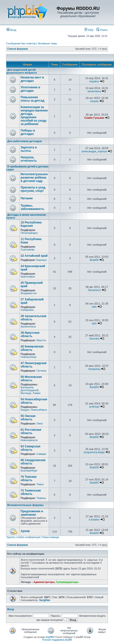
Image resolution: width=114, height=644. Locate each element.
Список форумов (18, 49)
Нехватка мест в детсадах (32, 79)
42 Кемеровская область (32, 348)
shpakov (94, 81)
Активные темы (47, 43)
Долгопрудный (29, 390)
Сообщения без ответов (21, 43)
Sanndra (94, 339)
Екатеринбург (29, 471)
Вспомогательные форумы (25, 505)
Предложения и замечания (32, 513)
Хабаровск (27, 310)
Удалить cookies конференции (23, 537)
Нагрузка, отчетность (29, 159)
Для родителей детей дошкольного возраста (21, 71)
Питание (27, 198)
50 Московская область (31, 379)
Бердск (25, 410)
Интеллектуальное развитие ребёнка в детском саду (34, 178)
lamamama (94, 91)
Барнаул (42, 260)
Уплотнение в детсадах (30, 89)
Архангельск (28, 326)
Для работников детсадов (24, 141)
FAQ (89, 30)
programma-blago (94, 452)
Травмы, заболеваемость (32, 207)
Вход (11, 30)
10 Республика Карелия (31, 224)
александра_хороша (94, 151)
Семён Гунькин (94, 118)
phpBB (49, 637)
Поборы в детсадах (28, 132)
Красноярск (28, 277)
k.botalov (94, 519)
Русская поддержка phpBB (57, 640)
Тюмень (41, 498)
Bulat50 (94, 260)
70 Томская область (29, 478)
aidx (94, 307)
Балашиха (27, 387)
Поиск (102, 30)
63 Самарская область (30, 448)
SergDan (45, 600)
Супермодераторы (67, 582)
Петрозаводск (29, 233)
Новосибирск (39, 410)
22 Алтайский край (34, 256)
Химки (37, 393)
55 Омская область (28, 418)
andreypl (94, 407)
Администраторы (44, 582)
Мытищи (26, 393)
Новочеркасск (29, 440)
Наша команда (51, 537)
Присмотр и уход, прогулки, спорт (33, 189)
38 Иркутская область (30, 334)
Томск (40, 484)
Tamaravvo (94, 290)
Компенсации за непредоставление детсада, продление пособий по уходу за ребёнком (34, 116)
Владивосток (29, 293)
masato (94, 101)
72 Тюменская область (31, 492)
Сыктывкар (28, 249)
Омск (40, 423)
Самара (41, 454)
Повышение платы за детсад (33, 99)
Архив (25, 531)
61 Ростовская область (31, 431)
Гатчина (41, 371)
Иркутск (41, 340)
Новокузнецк (28, 357)
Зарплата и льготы (29, 149)
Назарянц (94, 369)
